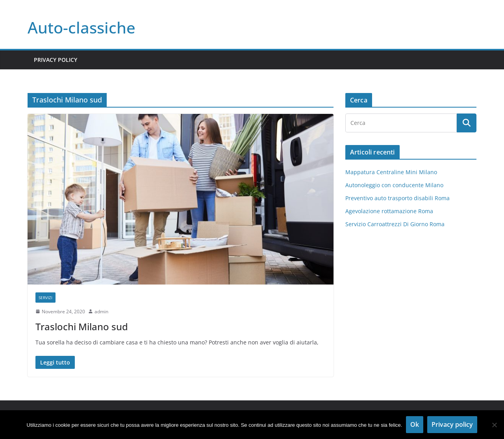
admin (101, 312)
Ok (415, 424)
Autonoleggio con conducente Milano (394, 185)
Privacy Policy (56, 60)
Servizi (45, 298)
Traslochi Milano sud (82, 326)
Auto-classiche (82, 27)
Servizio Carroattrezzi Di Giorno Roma (395, 224)
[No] (494, 425)
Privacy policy (452, 424)
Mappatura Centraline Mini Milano (391, 172)
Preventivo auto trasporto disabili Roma (397, 198)
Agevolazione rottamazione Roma (389, 211)
